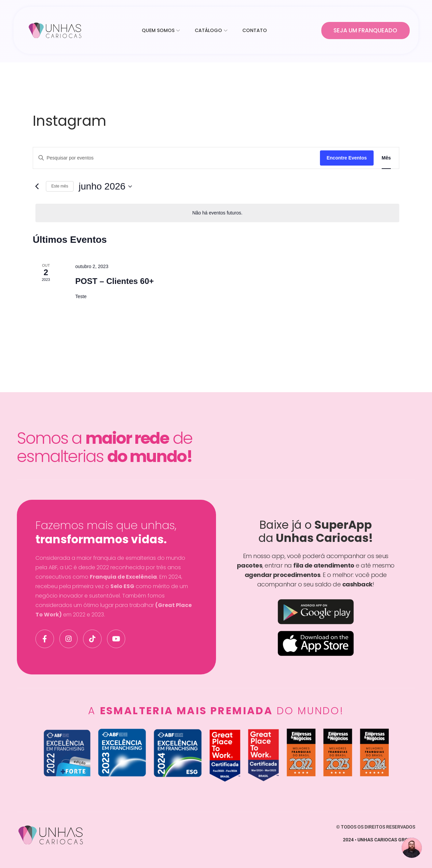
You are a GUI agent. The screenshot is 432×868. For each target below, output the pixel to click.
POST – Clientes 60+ (115, 281)
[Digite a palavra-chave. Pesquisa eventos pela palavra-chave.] (177, 158)
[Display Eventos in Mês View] (386, 158)
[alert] (217, 213)
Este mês (60, 186)
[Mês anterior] (37, 186)
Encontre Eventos (347, 158)
